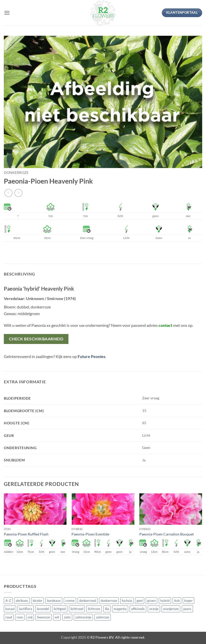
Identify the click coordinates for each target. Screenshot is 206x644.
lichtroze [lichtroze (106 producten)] (94, 609)
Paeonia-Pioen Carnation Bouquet (167, 534)
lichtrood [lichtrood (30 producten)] (77, 609)
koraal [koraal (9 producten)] (10, 609)
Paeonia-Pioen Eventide (90, 534)
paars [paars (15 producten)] (187, 609)
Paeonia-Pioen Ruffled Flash (26, 534)
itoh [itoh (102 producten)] (177, 601)
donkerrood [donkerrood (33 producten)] (88, 601)
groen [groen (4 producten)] (152, 601)
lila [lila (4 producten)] (107, 609)
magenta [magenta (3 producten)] (120, 609)
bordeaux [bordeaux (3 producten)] (54, 601)
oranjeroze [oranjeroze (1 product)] (171, 609)
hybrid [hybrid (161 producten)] (165, 601)
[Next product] (8, 193)
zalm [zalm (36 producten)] (67, 617)
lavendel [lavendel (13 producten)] (43, 609)
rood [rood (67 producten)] (9, 617)
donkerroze (16, 173)
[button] (7, 13)
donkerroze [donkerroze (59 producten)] (109, 601)
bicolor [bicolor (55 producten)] (38, 601)
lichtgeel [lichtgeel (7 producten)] (60, 609)
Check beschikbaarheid (36, 339)
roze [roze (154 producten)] (20, 617)
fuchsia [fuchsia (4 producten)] (127, 601)
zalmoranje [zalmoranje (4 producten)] (83, 617)
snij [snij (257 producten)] (30, 617)
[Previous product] (18, 193)
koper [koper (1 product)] (189, 601)
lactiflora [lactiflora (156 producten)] (26, 609)
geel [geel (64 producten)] (140, 601)
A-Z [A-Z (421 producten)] (8, 601)
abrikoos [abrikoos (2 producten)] (22, 601)
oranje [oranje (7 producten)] (154, 609)
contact (165, 325)
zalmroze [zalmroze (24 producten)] (103, 617)
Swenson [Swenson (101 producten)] (44, 617)
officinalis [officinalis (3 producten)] (138, 609)
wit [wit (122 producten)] (57, 617)
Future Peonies (92, 356)
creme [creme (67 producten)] (70, 601)
